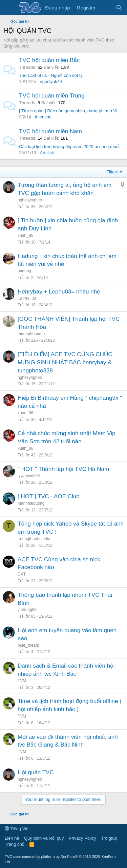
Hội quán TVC (36, 772)
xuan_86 (25, 235)
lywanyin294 (29, 476)
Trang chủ (15, 844)
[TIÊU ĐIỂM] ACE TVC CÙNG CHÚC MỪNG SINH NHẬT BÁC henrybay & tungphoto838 (65, 362)
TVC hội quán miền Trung (52, 96)
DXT (22, 574)
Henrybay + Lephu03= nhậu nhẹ (59, 292)
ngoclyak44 (51, 81)
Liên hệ (12, 838)
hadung (24, 271)
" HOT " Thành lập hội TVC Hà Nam (63, 469)
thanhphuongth (31, 334)
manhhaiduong (31, 503)
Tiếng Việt (17, 829)
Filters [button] (112, 172)
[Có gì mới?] (105, 8)
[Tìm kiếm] (119, 8)
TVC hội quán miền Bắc (49, 60)
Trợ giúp (109, 838)
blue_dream (28, 645)
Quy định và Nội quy (44, 838)
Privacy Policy (82, 838)
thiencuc (43, 117)
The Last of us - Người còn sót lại (51, 75)
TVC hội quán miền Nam (50, 131)
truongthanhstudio (34, 539)
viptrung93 (27, 610)
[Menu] (9, 8)
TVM (22, 681)
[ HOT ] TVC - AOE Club (49, 496)
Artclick (47, 153)
